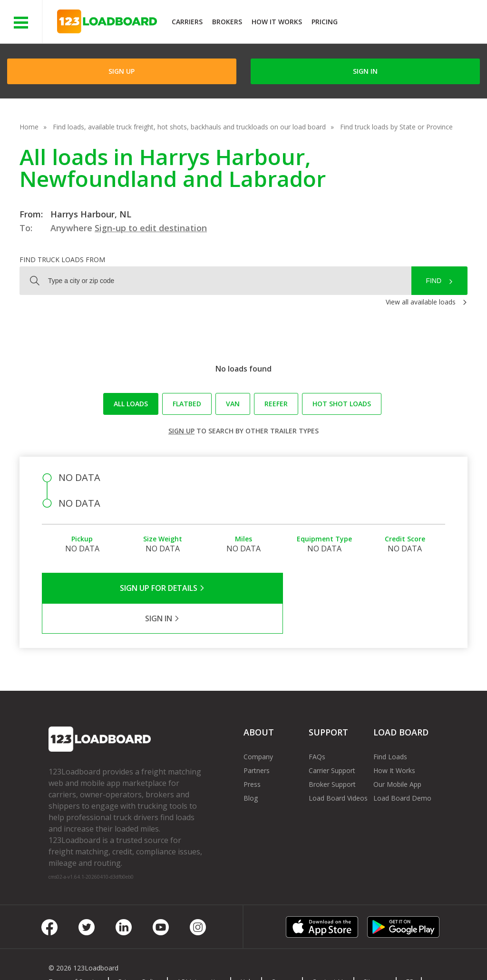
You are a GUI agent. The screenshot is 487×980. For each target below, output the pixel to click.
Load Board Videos (338, 768)
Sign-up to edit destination (151, 228)
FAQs (317, 726)
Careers (283, 951)
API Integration (200, 951)
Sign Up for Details (143, 588)
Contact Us (329, 951)
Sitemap (376, 951)
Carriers (187, 22)
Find (433, 281)
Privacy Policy (139, 951)
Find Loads (390, 726)
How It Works (277, 22)
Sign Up (122, 71)
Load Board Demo (402, 768)
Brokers (227, 22)
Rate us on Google (84, 960)
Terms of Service (75, 951)
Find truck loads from (62, 260)
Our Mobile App (397, 754)
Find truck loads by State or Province (396, 127)
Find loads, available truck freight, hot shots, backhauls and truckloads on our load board (189, 127)
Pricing (325, 22)
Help (247, 951)
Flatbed (187, 404)
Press (252, 754)
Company (258, 726)
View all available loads (421, 302)
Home (29, 127)
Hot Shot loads (342, 404)
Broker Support (332, 754)
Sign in (365, 71)
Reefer (276, 404)
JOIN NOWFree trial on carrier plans (414, 23)
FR (410, 951)
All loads (131, 404)
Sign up (181, 431)
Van (233, 404)
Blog (251, 768)
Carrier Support (332, 740)
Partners (257, 740)
